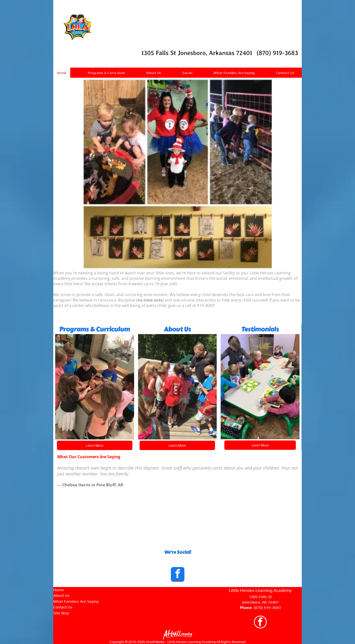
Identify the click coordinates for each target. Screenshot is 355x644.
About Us (61, 596)
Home (59, 590)
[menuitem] (64, 73)
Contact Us (63, 607)
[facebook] (178, 575)
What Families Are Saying (76, 601)
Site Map (61, 613)
